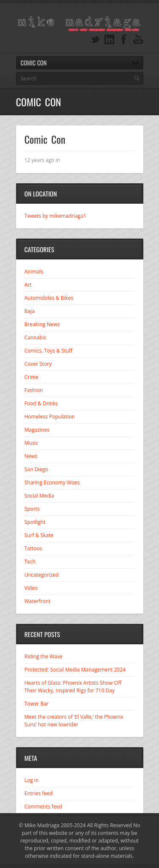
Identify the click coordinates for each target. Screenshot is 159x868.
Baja (30, 311)
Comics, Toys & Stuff (49, 351)
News (31, 456)
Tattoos (33, 548)
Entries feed (39, 793)
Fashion (34, 390)
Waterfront (38, 601)
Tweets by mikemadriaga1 (56, 216)
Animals (34, 272)
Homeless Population (50, 417)
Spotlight (35, 522)
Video (31, 588)
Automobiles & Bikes (49, 298)
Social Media (39, 496)
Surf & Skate (39, 535)
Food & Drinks (41, 403)
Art (28, 285)
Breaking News (42, 324)
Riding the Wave (44, 656)
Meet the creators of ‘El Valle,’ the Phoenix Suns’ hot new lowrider (74, 721)
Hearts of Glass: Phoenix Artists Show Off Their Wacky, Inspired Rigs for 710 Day (73, 687)
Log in (32, 780)
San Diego (36, 469)
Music (32, 443)
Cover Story (38, 364)
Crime (32, 377)
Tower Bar (37, 704)
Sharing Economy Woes (52, 482)
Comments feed (43, 807)
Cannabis (36, 337)
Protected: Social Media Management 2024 (75, 670)
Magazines (37, 430)
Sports (32, 509)
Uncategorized (42, 575)
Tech (30, 562)
